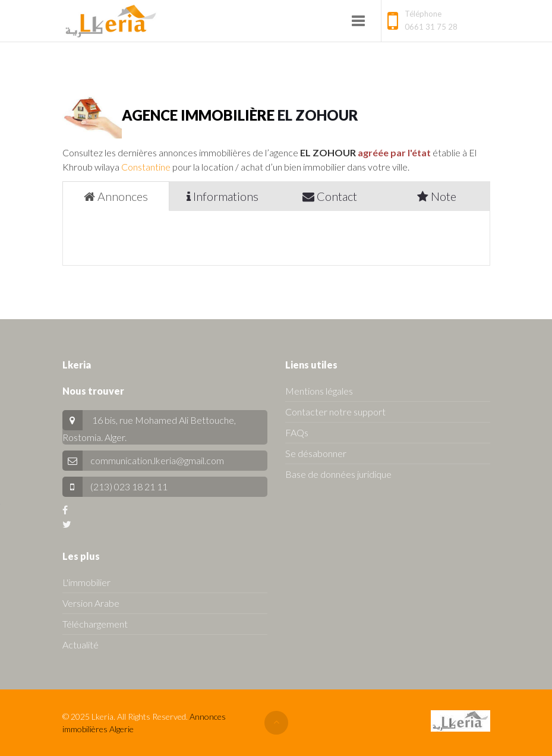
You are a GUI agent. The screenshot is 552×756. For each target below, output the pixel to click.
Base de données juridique (338, 474)
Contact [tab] (330, 196)
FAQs (297, 432)
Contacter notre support (335, 412)
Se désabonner (316, 453)
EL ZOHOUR (318, 115)
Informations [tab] (223, 196)
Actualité (81, 645)
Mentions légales (319, 391)
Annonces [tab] (116, 196)
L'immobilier (86, 582)
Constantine (146, 167)
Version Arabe (91, 603)
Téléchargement (95, 624)
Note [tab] (437, 196)
